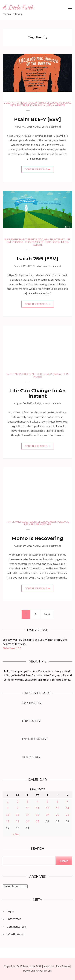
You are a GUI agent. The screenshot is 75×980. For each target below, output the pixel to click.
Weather (46, 524)
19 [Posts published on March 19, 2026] (47, 815)
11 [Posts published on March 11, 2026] (37, 808)
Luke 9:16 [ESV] (32, 721)
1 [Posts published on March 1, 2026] (8, 801)
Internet (41, 103)
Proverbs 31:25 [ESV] (35, 739)
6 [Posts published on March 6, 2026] (57, 801)
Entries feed (14, 919)
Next (47, 614)
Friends (23, 103)
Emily (37, 127)
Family (23, 239)
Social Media (46, 105)
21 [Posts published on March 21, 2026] (67, 815)
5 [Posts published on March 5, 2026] (47, 801)
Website (60, 105)
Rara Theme (63, 966)
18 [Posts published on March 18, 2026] (37, 815)
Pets (13, 105)
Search (37, 849)
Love (55, 103)
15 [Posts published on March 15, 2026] (8, 815)
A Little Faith (18, 7)
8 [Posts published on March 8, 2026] (8, 808)
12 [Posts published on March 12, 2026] (47, 808)
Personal (65, 103)
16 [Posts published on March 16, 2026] (18, 815)
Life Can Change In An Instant (37, 393)
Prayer (21, 105)
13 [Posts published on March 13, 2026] (57, 808)
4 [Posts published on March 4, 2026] (37, 801)
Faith (14, 103)
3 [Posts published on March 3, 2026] (28, 801)
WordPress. (45, 971)
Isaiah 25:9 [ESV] (38, 259)
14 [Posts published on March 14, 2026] (67, 808)
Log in (10, 911)
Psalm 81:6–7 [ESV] (38, 119)
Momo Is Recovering (37, 538)
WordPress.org (16, 934)
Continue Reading (36, 169)
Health (49, 239)
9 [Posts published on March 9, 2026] (18, 808)
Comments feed (16, 926)
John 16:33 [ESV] (32, 703)
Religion (32, 105)
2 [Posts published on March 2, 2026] (18, 801)
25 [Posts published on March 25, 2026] (37, 821)
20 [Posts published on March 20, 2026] (57, 815)
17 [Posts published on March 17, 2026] (28, 815)
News (53, 522)
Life (49, 103)
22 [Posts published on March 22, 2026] (8, 821)
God (31, 103)
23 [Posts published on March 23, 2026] (18, 821)
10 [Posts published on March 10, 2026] (28, 808)
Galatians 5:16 (12, 648)
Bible (7, 103)
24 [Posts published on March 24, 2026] (28, 821)
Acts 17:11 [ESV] (32, 757)
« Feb (16, 834)
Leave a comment (51, 127)
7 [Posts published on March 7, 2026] (67, 801)
